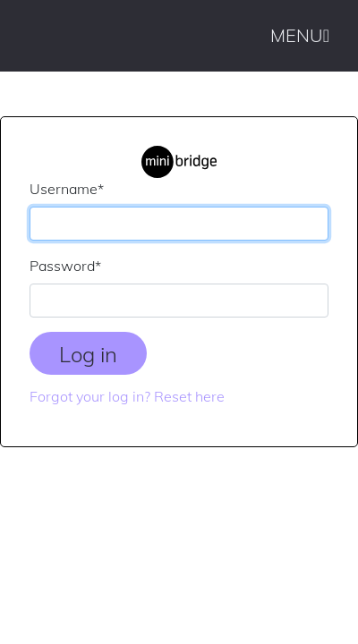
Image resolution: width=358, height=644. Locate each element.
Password (65, 266)
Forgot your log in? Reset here (127, 396)
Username (67, 189)
